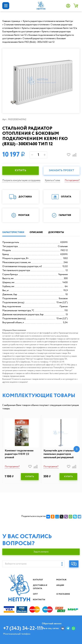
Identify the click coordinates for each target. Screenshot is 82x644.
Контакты (39, 600)
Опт (35, 594)
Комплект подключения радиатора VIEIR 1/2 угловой (19, 454)
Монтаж (61, 580)
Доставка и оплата (40, 587)
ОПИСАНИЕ (36, 232)
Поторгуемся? (72, 180)
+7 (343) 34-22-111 (23, 628)
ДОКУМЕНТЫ (56, 232)
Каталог (38, 580)
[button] (77, 449)
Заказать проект (62, 170)
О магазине (63, 594)
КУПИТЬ (20, 170)
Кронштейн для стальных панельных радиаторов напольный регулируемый (59, 454)
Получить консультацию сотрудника (21, 180)
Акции (60, 585)
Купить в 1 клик (53, 180)
